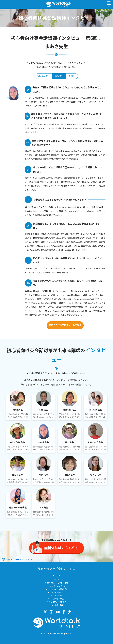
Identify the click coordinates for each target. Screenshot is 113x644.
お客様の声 (58, 595)
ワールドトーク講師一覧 (58, 589)
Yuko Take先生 (44, 76)
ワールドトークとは (58, 592)
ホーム (4, 559)
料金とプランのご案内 (58, 602)
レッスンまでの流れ (58, 599)
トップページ (58, 580)
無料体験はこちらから (62, 548)
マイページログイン (58, 586)
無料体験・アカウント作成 (58, 583)
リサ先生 (72, 76)
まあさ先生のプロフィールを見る (65, 325)
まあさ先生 (59, 76)
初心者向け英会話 (14, 559)
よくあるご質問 (58, 605)
